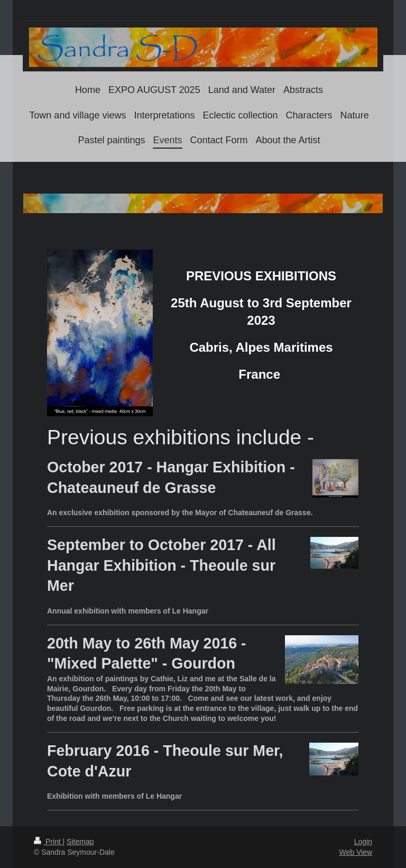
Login (363, 842)
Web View (356, 852)
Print (48, 842)
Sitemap (80, 842)
